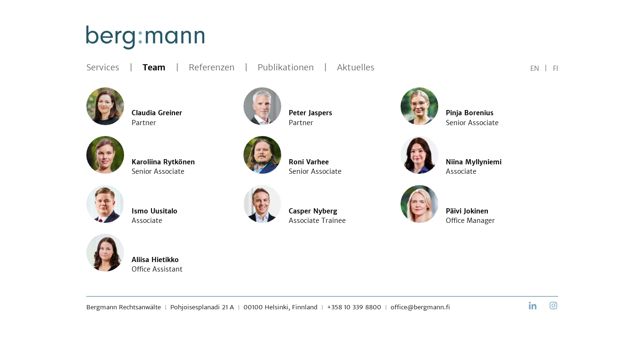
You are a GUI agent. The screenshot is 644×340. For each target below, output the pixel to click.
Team (154, 68)
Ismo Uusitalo (155, 211)
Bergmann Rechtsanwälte (124, 307)
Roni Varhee (309, 162)
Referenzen (212, 68)
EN (535, 68)
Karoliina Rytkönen (163, 162)
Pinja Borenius (470, 113)
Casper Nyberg (313, 211)
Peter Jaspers (310, 113)
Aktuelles (356, 68)
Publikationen (286, 68)
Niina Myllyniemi (474, 162)
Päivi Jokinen (467, 211)
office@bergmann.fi (420, 307)
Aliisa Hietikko (155, 260)
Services (103, 68)
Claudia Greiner (157, 113)
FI (556, 68)
